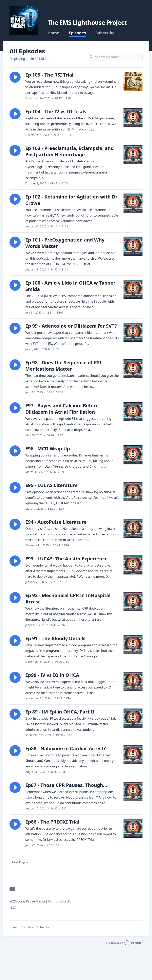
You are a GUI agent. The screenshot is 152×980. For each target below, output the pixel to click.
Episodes (77, 33)
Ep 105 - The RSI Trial (49, 75)
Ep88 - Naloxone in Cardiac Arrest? (66, 748)
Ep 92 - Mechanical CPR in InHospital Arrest (68, 598)
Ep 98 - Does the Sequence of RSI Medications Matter (63, 366)
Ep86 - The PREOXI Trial (52, 822)
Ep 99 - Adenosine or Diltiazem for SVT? (71, 326)
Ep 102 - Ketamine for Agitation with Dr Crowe (71, 200)
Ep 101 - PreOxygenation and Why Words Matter (65, 243)
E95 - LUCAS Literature (51, 485)
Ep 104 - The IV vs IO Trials (56, 111)
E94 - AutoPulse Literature (56, 522)
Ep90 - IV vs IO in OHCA (52, 675)
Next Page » (20, 862)
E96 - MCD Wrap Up (48, 448)
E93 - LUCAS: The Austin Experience (66, 559)
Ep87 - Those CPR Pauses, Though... (66, 785)
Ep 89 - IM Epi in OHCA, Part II (60, 712)
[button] (15, 77)
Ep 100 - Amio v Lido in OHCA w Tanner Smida (70, 286)
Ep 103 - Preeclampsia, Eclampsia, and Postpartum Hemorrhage (70, 151)
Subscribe (105, 33)
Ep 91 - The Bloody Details (55, 638)
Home (53, 33)
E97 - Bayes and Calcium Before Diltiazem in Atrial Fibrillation (62, 409)
